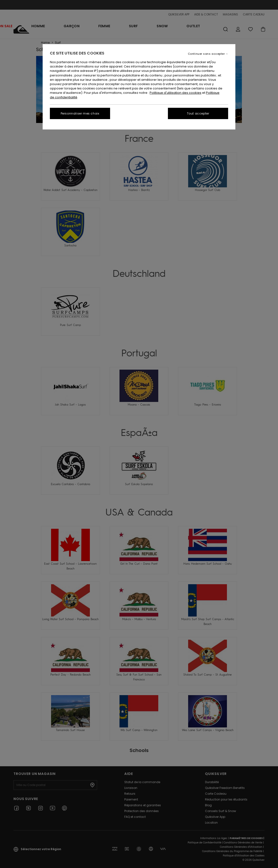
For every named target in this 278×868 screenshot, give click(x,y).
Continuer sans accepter (206, 54)
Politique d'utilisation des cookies (175, 93)
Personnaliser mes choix (80, 113)
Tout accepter (198, 113)
